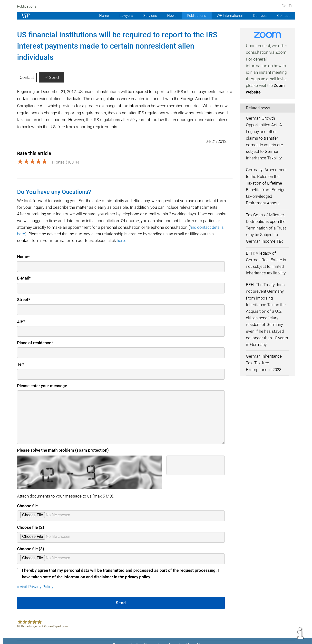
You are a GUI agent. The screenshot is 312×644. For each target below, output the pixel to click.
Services (146, 16)
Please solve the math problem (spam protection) (63, 439)
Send (52, 66)
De (284, 6)
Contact (283, 16)
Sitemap (287, 635)
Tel (21, 353)
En (291, 6)
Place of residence (35, 332)
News (168, 16)
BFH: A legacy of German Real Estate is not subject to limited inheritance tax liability (267, 263)
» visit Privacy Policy (36, 575)
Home (100, 16)
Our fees (259, 16)
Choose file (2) (31, 516)
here (152, 229)
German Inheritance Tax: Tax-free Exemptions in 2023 (264, 363)
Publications (27, 6)
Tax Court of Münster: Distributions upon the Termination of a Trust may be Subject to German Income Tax (266, 228)
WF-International (228, 16)
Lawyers (122, 16)
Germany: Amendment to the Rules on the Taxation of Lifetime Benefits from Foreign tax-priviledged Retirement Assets (267, 186)
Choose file (28, 495)
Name (24, 245)
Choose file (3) (31, 538)
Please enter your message (42, 374)
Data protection (260, 635)
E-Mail (24, 267)
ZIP (21, 310)
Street (24, 288)
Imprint (213, 635)
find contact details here (41, 223)
